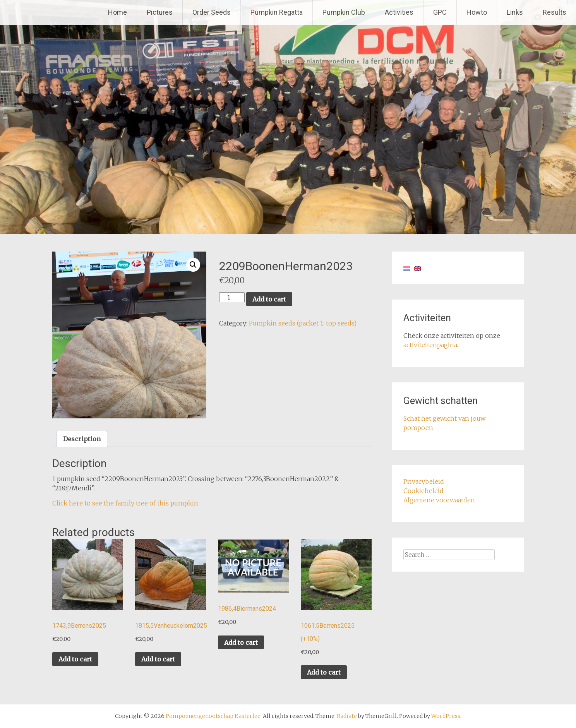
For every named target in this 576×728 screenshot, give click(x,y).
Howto (477, 12)
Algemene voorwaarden (439, 500)
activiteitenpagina (430, 345)
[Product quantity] (232, 297)
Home (117, 12)
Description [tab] (82, 439)
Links (515, 12)
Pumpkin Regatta (277, 12)
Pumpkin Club (344, 12)
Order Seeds (212, 12)
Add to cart (269, 299)
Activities (399, 12)
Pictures (160, 12)
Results (555, 12)
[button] (193, 265)
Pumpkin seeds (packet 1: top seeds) (303, 323)
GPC (440, 12)
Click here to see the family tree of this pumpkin (125, 503)
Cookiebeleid (423, 491)
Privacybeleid (424, 481)
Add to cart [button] (75, 659)
